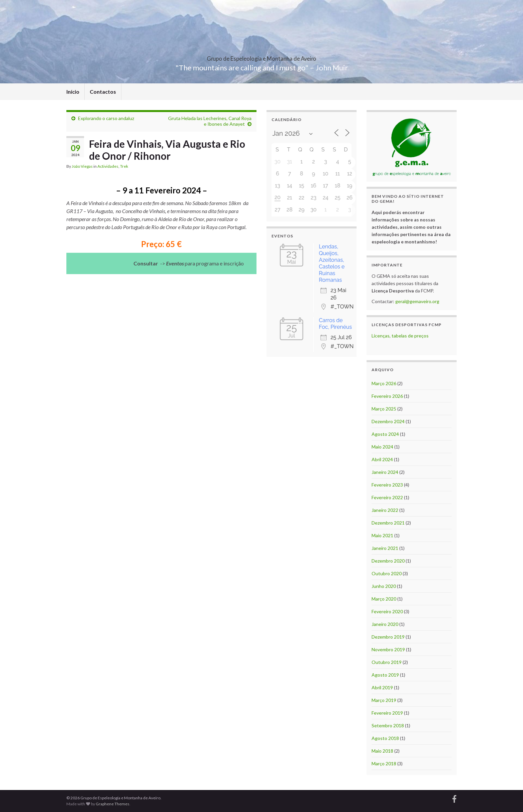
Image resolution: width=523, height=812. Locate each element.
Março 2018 (384, 763)
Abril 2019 (382, 687)
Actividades (108, 166)
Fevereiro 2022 (387, 497)
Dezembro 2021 (388, 523)
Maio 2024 (382, 447)
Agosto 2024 (385, 434)
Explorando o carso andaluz (106, 118)
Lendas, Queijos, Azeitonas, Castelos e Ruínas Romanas (332, 263)
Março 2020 (384, 599)
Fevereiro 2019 (387, 713)
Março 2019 (384, 700)
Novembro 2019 (388, 649)
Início (73, 92)
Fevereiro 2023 (387, 485)
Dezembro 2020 (388, 561)
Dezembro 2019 (388, 637)
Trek (124, 166)
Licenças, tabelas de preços (400, 336)
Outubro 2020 (387, 573)
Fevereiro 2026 (387, 396)
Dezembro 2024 (388, 421)
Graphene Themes (113, 804)
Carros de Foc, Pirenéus (335, 324)
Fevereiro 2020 (387, 611)
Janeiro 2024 (385, 472)
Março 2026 (384, 383)
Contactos (103, 92)
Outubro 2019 (387, 662)
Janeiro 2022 (385, 510)
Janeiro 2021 (385, 548)
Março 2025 (384, 409)
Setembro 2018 (388, 725)
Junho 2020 (384, 586)
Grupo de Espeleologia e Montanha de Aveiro (261, 57)
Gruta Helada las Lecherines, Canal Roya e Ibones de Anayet (210, 121)
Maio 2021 (382, 535)
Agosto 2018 (385, 738)
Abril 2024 (382, 459)
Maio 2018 (382, 751)
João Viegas (82, 166)
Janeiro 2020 (385, 624)
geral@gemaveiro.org (417, 301)
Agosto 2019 (385, 675)
